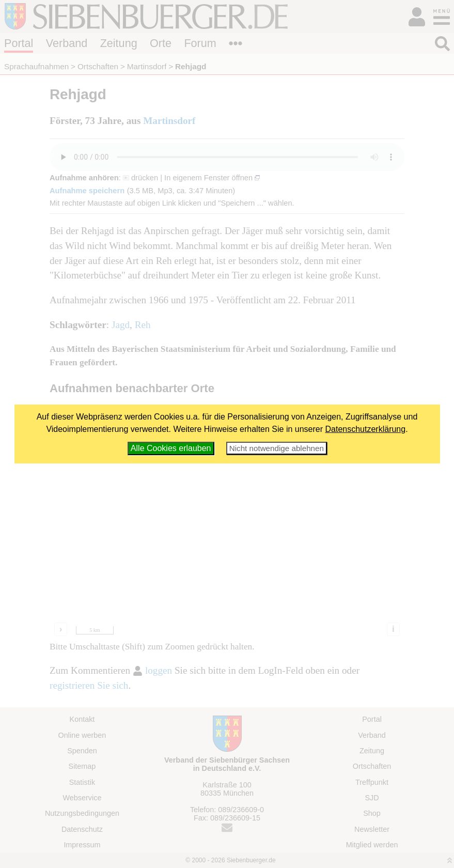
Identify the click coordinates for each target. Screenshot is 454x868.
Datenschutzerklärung (366, 429)
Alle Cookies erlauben (171, 448)
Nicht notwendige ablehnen (277, 448)
